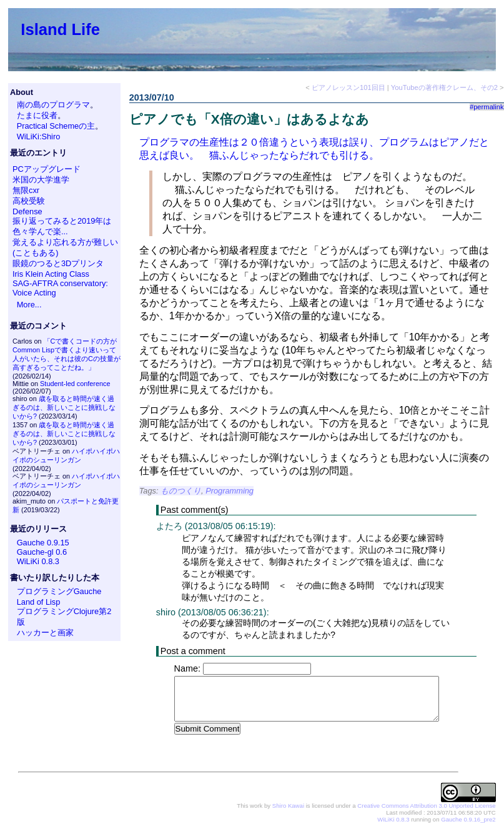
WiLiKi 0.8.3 (38, 561)
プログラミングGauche (59, 591)
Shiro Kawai (288, 806)
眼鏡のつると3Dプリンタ (58, 263)
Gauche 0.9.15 (43, 543)
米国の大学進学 (41, 180)
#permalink (487, 107)
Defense (27, 211)
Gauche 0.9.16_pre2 (468, 820)
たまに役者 (37, 115)
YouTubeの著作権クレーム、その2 (444, 87)
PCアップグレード (47, 169)
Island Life (60, 29)
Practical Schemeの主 (56, 126)
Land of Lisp (39, 602)
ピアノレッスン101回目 (348, 87)
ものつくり (181, 491)
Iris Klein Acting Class (51, 274)
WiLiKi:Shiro (39, 137)
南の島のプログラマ (53, 105)
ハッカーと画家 (45, 633)
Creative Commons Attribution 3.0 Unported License (426, 806)
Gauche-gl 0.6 (42, 552)
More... (29, 305)
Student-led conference (75, 384)
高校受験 (29, 201)
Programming (230, 491)
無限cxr (26, 190)
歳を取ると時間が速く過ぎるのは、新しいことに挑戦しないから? (64, 407)
